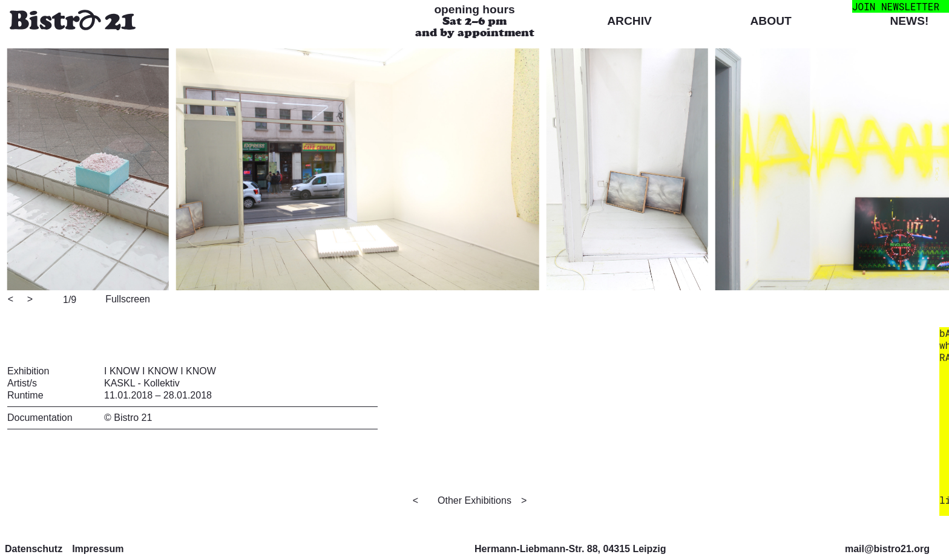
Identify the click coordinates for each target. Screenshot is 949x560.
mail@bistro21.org (887, 549)
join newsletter (896, 6)
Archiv (629, 21)
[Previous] (11, 300)
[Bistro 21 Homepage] (73, 21)
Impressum (98, 549)
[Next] (31, 300)
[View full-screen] (126, 298)
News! (909, 21)
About (771, 21)
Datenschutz (34, 549)
